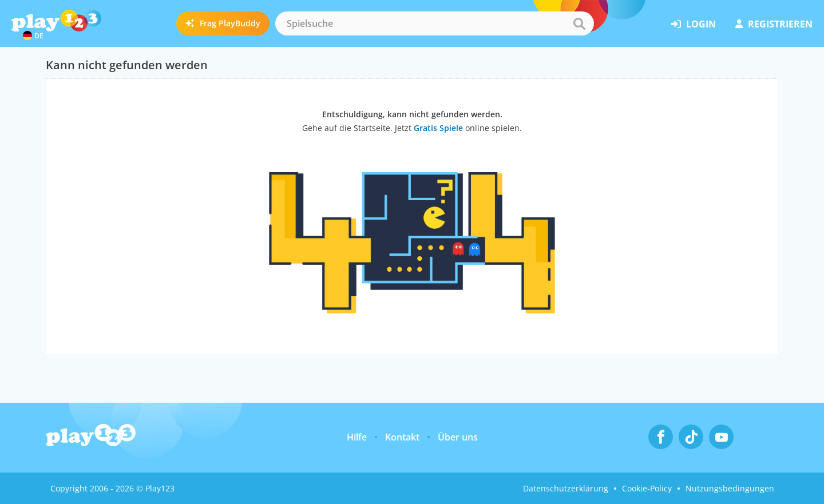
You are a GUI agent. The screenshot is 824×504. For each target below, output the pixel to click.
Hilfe (357, 437)
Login (694, 24)
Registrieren (774, 24)
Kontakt (402, 437)
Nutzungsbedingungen (730, 488)
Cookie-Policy (647, 488)
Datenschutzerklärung (566, 488)
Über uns (458, 437)
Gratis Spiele (438, 128)
